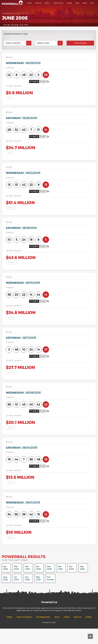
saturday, (21, 118)
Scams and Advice (24, 617)
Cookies (88, 617)
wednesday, (23, 63)
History (9, 617)
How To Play (58, 3)
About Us (78, 617)
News (85, 3)
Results (38, 3)
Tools (47, 3)
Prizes (70, 3)
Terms (57, 617)
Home (29, 3)
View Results (80, 43)
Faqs (77, 3)
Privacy (67, 617)
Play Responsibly (43, 617)
